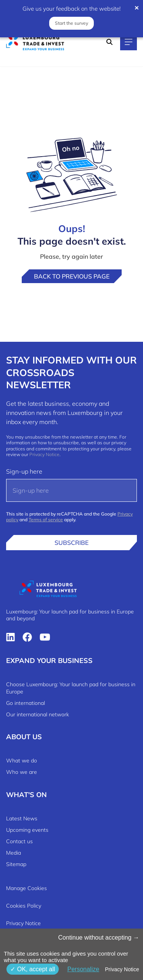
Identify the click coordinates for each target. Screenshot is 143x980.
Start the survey (71, 23)
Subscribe (71, 543)
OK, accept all (33, 969)
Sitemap (16, 864)
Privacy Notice (44, 454)
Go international (26, 703)
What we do (22, 761)
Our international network (38, 714)
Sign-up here (24, 471)
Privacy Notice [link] (122, 969)
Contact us (19, 841)
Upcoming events (27, 830)
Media (14, 853)
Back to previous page (72, 276)
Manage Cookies (27, 888)
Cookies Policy (24, 906)
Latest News (22, 818)
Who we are (22, 772)
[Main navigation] (129, 42)
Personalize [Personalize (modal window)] (83, 969)
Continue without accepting (99, 938)
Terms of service (46, 520)
